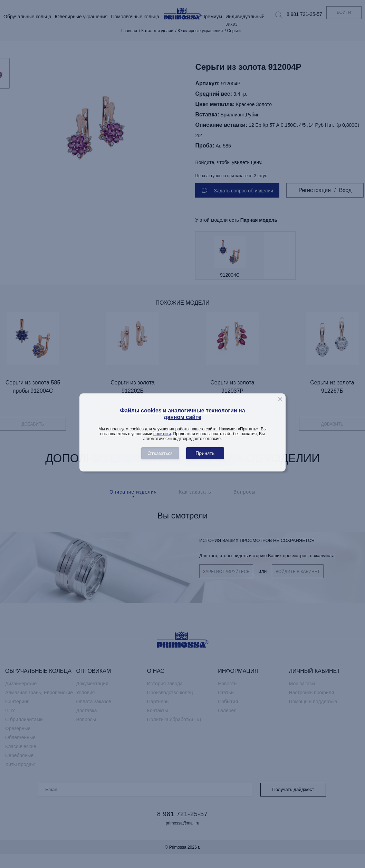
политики (162, 434)
